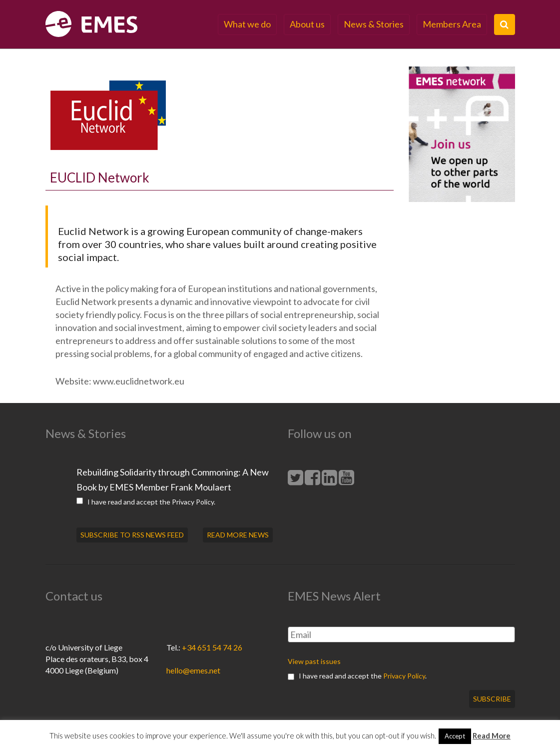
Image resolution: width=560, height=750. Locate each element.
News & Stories (374, 24)
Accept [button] (455, 736)
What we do (247, 24)
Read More (492, 735)
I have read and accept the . (146, 502)
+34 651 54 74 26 (212, 647)
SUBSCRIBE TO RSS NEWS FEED (132, 535)
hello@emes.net (193, 670)
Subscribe (492, 699)
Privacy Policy (193, 502)
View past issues (314, 661)
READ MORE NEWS (238, 535)
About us (307, 24)
